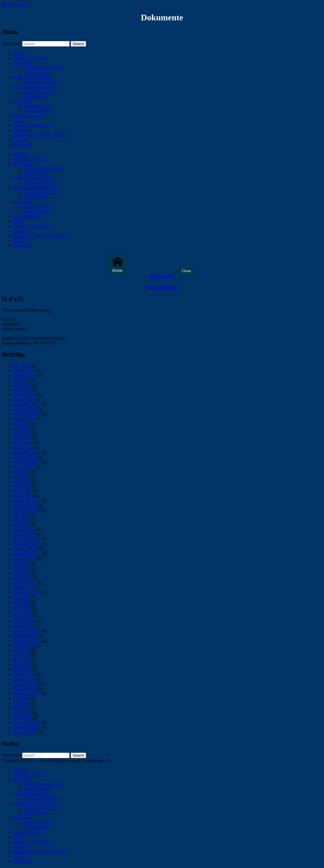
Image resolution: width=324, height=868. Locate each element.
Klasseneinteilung (28, 116)
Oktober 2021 (25, 549)
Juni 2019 (21, 655)
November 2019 (27, 631)
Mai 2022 (21, 525)
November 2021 (27, 544)
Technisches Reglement (44, 68)
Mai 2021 (21, 573)
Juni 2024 (21, 428)
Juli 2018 (21, 698)
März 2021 (22, 578)
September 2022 (27, 510)
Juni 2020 (21, 602)
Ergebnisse (22, 101)
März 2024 (22, 443)
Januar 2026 (23, 371)
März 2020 (22, 616)
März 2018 (22, 718)
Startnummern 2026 (41, 92)
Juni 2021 (21, 568)
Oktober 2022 (25, 506)
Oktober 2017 (25, 732)
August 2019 (24, 645)
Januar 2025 (23, 399)
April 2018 (22, 713)
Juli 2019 (21, 650)
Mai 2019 (21, 660)
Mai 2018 (21, 708)
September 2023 (27, 462)
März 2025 (22, 390)
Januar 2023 (23, 496)
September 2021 (27, 554)
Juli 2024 (21, 424)
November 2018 (27, 684)
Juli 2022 (21, 515)
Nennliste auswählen (41, 82)
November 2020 (27, 592)
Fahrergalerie (35, 97)
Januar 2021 (23, 587)
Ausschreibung (36, 72)
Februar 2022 (24, 530)
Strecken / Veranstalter (32, 125)
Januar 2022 (23, 534)
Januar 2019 (23, 679)
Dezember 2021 (26, 539)
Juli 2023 (21, 472)
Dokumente (23, 63)
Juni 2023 (21, 477)
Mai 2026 (21, 366)
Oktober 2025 (25, 375)
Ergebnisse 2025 (38, 106)
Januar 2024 (23, 448)
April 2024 (22, 438)
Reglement (162, 276)
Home (118, 265)
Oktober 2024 (25, 409)
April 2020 (22, 612)
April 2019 (22, 665)
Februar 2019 (24, 674)
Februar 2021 (24, 583)
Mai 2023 (21, 481)
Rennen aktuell (36, 111)
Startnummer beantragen (34, 87)
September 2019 (27, 640)
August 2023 (24, 467)
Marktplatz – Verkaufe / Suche (39, 135)
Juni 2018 (21, 703)
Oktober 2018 (25, 689)
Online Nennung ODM (33, 77)
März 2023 (22, 491)
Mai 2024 (21, 433)
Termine (20, 53)
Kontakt (20, 140)
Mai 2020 (21, 607)
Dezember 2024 (26, 404)
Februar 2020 (24, 621)
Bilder (18, 121)
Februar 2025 (24, 395)
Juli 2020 (21, 597)
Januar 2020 (23, 626)
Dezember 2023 (26, 452)
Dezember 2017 (26, 722)
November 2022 (27, 501)
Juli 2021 (21, 563)
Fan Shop (21, 130)
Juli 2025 (21, 380)
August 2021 (24, 559)
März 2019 (22, 669)
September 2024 (27, 414)
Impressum (22, 145)
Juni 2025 (21, 385)
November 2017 (27, 727)
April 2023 (22, 486)
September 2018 (27, 694)
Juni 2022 (21, 520)
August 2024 (24, 419)
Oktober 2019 (25, 636)
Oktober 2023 (25, 457)
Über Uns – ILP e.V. (30, 58)
